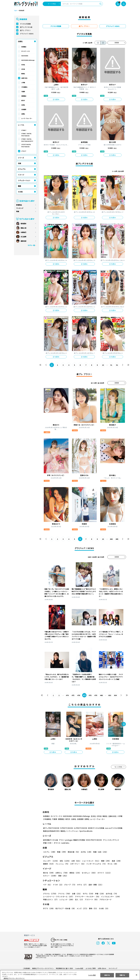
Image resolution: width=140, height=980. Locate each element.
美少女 (49, 873)
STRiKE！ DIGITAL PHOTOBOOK (27, 135)
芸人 (79, 899)
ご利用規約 (27, 968)
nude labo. (65, 843)
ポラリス (57, 843)
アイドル (64, 894)
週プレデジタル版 (26, 27)
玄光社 (23, 65)
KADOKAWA (25, 56)
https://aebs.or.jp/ (41, 957)
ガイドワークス (26, 51)
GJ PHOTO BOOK (80, 828)
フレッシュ (62, 864)
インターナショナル (96, 864)
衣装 (19, 163)
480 (101, 695)
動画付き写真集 (79, 840)
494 (111, 539)
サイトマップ (113, 968)
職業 (19, 186)
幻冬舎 (23, 69)
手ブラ (49, 908)
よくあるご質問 (90, 968)
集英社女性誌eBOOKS (51, 831)
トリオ (58, 885)
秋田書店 (24, 47)
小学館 (23, 83)
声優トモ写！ (48, 843)
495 (117, 539)
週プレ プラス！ (26, 30)
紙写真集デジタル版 (50, 840)
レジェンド (67, 899)
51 (111, 365)
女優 (76, 894)
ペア (47, 885)
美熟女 (75, 873)
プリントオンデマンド (110, 840)
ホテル (82, 885)
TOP (15, 11)
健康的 (49, 864)
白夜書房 (24, 109)
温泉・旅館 (95, 885)
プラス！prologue (65, 840)
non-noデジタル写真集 (112, 828)
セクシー (118, 873)
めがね (86, 852)
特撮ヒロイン (51, 899)
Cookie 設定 (79, 968)
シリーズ (21, 158)
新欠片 (23, 100)
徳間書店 (24, 96)
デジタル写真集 (25, 24)
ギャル (112, 864)
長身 (115, 861)
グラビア (24, 151)
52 (117, 365)
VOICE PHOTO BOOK (93, 840)
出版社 (20, 41)
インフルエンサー (111, 897)
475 (73, 695)
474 (67, 695)
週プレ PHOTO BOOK (51, 828)
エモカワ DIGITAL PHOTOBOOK (26, 146)
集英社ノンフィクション (69, 831)
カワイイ (104, 873)
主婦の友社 (24, 78)
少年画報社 (24, 87)
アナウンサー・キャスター (87, 897)
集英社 (23, 74)
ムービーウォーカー (27, 118)
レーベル (21, 125)
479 (96, 695)
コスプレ (50, 852)
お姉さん (62, 873)
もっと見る (119, 767)
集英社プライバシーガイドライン (43, 968)
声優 (99, 894)
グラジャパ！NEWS (27, 34)
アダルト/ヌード (105, 899)
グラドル (50, 894)
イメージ (21, 175)
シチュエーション (24, 180)
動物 (93, 908)
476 (79, 695)
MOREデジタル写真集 (95, 828)
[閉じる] (136, 975)
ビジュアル (22, 169)
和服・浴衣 (100, 852)
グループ (70, 885)
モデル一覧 (31, 245)
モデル (88, 894)
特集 (18, 211)
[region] (70, 975)
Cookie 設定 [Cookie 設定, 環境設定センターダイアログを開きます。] (92, 975)
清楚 (48, 876)
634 (115, 695)
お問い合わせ (102, 968)
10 (103, 365)
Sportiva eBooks (85, 831)
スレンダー (51, 861)
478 (90, 695)
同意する (122, 975)
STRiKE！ (24, 130)
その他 (20, 192)
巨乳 (65, 861)
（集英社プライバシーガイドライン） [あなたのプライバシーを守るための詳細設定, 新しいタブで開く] (14, 978)
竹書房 (23, 92)
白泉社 (23, 105)
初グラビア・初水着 (65, 908)
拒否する (107, 975)
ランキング (20, 208)
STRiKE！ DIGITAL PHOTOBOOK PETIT (27, 140)
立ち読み (56, 99)
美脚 (105, 861)
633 (110, 695)
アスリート (91, 899)
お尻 (76, 861)
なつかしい (89, 873)
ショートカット (90, 861)
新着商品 (19, 205)
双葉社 (23, 114)
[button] (124, 724)
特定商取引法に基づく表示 (65, 968)
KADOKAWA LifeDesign (28, 60)
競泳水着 (73, 852)
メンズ (82, 908)
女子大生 (111, 894)
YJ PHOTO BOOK (66, 828)
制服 (62, 852)
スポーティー (77, 864)
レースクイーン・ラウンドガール (59, 897)
